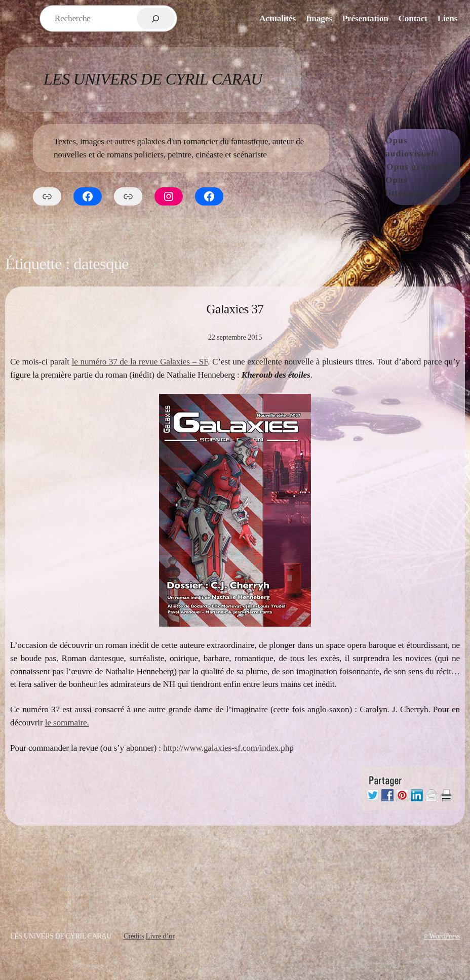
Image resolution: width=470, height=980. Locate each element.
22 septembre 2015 (235, 337)
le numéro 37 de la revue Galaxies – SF (140, 362)
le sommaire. (67, 723)
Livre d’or (160, 936)
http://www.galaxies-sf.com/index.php (228, 748)
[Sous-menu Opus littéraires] (458, 187)
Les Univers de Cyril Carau (153, 79)
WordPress (445, 936)
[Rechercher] (156, 18)
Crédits (134, 936)
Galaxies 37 (235, 309)
